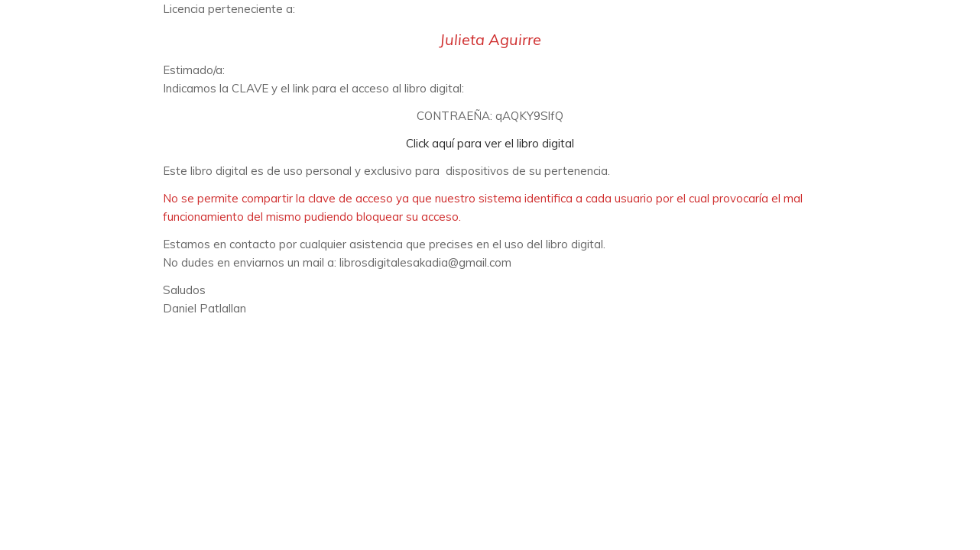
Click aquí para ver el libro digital (490, 143)
